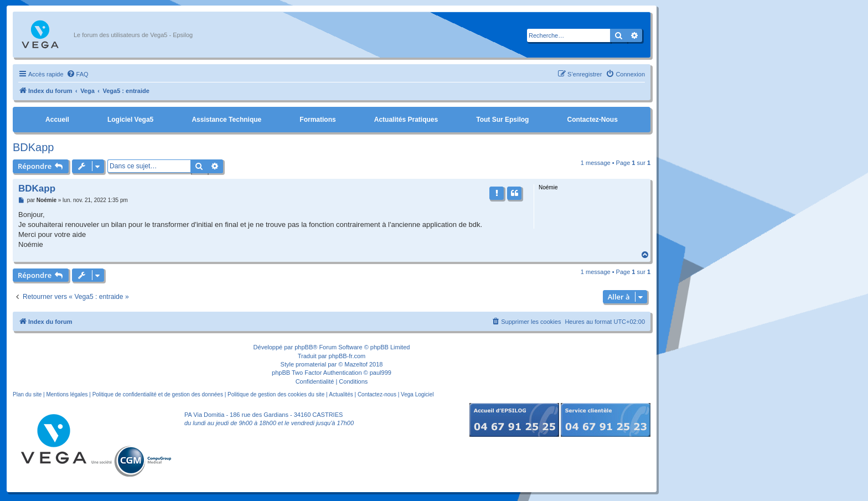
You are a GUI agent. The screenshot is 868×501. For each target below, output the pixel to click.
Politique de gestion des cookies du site (276, 394)
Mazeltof (356, 364)
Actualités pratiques (406, 120)
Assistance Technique (226, 120)
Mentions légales (67, 394)
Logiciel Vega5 (130, 120)
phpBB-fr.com (347, 356)
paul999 (381, 373)
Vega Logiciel (417, 394)
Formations (317, 120)
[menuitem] (77, 74)
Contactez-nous (592, 120)
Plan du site (27, 394)
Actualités (341, 394)
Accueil (57, 120)
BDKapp (33, 147)
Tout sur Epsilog (502, 120)
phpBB (304, 347)
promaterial (311, 364)
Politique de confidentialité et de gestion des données (158, 394)
